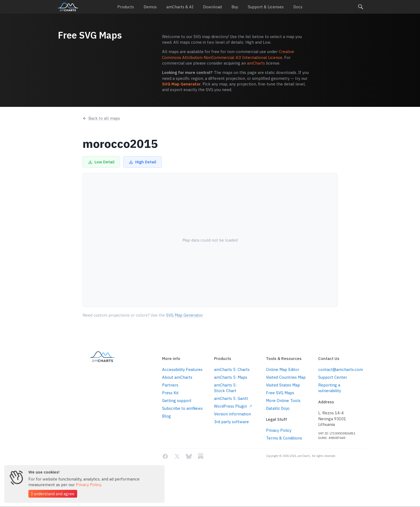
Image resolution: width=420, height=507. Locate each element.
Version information (232, 414)
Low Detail (101, 162)
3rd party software (231, 422)
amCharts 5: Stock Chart (225, 388)
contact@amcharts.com (340, 369)
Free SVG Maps (280, 393)
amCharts (68, 7)
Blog (166, 416)
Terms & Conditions (284, 438)
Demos (150, 7)
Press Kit (170, 393)
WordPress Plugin (233, 406)
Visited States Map (283, 385)
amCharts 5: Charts (232, 369)
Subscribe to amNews (182, 408)
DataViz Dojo (278, 408)
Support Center (333, 377)
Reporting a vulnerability (330, 388)
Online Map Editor (283, 369)
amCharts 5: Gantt (231, 398)
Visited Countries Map (286, 377)
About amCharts (177, 377)
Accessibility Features (182, 369)
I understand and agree (53, 494)
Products (126, 7)
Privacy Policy (279, 430)
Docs (298, 7)
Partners (170, 385)
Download (212, 7)
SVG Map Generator (181, 84)
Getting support (177, 401)
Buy (235, 7)
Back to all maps (101, 118)
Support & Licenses (266, 7)
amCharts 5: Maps (231, 377)
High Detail (142, 162)
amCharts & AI (180, 7)
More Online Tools (283, 401)
